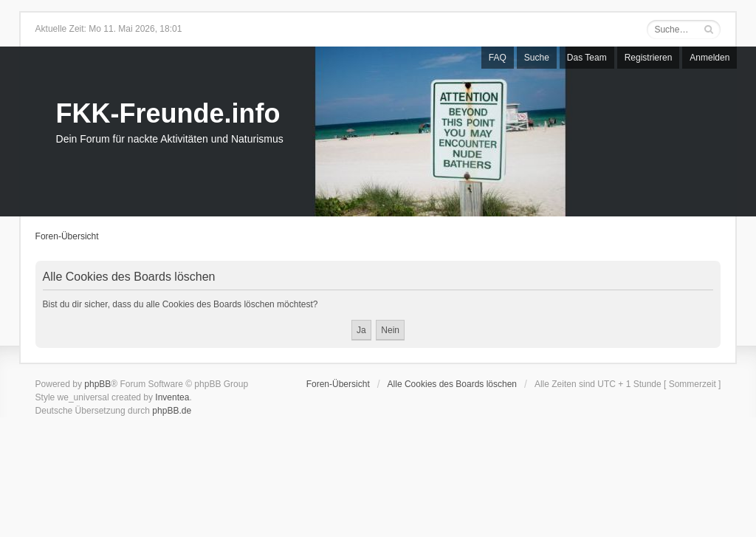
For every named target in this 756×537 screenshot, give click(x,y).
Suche (537, 58)
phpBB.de (172, 411)
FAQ (498, 58)
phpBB (97, 384)
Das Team (587, 58)
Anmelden (709, 58)
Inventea (172, 397)
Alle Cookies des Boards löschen (452, 384)
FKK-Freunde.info (168, 113)
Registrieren (649, 58)
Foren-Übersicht (67, 236)
